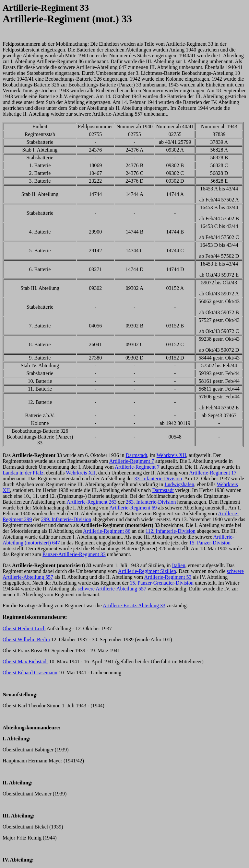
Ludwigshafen (179, 484)
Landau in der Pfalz (23, 473)
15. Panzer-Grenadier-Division (162, 583)
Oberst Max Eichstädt (25, 662)
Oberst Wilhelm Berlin (26, 640)
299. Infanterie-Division (66, 519)
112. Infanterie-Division (171, 531)
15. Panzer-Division (210, 543)
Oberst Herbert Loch (24, 628)
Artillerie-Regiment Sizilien (147, 571)
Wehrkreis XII (172, 455)
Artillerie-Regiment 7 (132, 461)
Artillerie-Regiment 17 (213, 473)
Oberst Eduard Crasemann (30, 673)
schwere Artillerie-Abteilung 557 (112, 589)
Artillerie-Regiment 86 (107, 531)
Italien (179, 565)
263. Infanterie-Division (151, 502)
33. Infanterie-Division (158, 479)
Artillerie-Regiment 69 (133, 508)
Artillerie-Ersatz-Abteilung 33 (134, 605)
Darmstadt (136, 455)
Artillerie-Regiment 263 (91, 502)
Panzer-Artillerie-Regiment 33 (74, 554)
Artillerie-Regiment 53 (168, 577)
